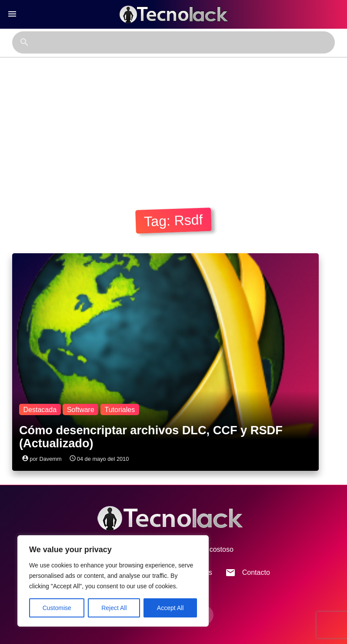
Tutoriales (120, 410)
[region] (113, 581)
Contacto (248, 573)
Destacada (40, 410)
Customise (57, 608)
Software (81, 410)
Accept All (170, 608)
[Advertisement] (173, 123)
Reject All (114, 608)
